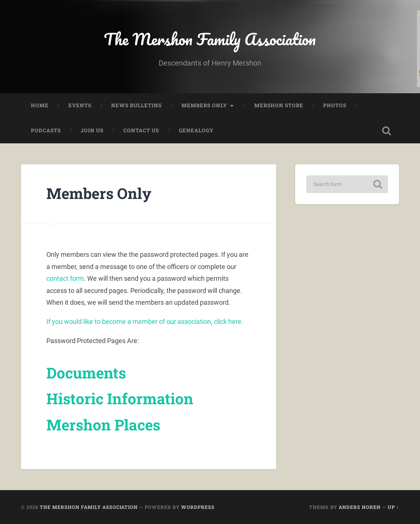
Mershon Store (279, 105)
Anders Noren (360, 507)
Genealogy (196, 130)
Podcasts (46, 130)
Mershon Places (103, 425)
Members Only (204, 105)
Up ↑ (393, 507)
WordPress (198, 507)
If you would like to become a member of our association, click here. (145, 322)
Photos (335, 105)
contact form (65, 278)
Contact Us (141, 130)
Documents (86, 373)
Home (40, 105)
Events (80, 105)
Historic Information (120, 399)
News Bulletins (136, 105)
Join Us (92, 130)
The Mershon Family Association (210, 39)
